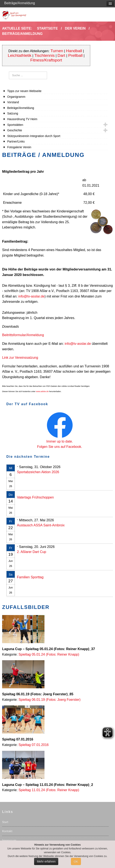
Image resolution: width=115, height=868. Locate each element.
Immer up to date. (60, 441)
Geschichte (15, 130)
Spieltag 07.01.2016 (33, 745)
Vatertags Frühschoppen (35, 497)
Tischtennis (44, 55)
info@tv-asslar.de (31, 296)
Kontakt (7, 831)
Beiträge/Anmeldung (21, 108)
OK (76, 861)
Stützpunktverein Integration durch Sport (34, 136)
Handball (74, 51)
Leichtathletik (20, 55)
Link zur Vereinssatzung (20, 358)
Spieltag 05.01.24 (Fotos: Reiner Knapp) (49, 654)
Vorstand (13, 102)
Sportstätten (15, 125)
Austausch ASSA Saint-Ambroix (41, 525)
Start (5, 822)
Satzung (13, 113)
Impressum (9, 840)
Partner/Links (16, 141)
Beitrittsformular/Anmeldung (23, 335)
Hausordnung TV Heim (22, 119)
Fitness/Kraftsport (46, 60)
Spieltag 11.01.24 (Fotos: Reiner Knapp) (49, 790)
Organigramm (16, 97)
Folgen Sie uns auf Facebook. (60, 447)
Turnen (57, 51)
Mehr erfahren (46, 861)
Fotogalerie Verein (19, 147)
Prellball (75, 55)
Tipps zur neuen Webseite (24, 91)
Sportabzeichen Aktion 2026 (38, 472)
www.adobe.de (42, 391)
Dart (62, 55)
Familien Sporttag (30, 577)
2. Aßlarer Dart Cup (32, 552)
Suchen (9, 72)
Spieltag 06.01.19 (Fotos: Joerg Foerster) (49, 700)
